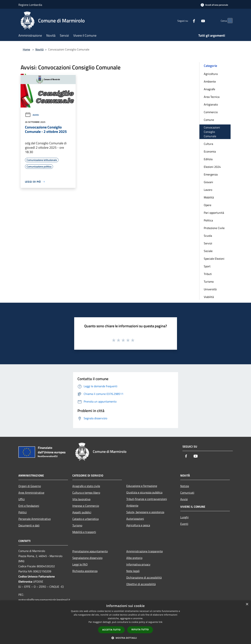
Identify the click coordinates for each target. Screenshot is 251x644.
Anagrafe (209, 89)
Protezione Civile (214, 228)
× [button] (247, 604)
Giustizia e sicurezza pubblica (144, 492)
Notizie (185, 486)
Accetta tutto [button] (111, 630)
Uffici (22, 499)
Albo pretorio (134, 558)
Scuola (208, 236)
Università (210, 289)
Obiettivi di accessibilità (141, 584)
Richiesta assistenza (85, 571)
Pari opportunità (214, 213)
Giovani (208, 182)
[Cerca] (228, 21)
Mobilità (209, 197)
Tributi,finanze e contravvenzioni (147, 499)
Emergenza (211, 174)
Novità (39, 49)
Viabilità (209, 297)
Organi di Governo (30, 486)
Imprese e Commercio (86, 506)
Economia (210, 151)
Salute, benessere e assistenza (145, 512)
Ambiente (210, 81)
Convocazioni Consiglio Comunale (212, 132)
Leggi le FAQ (80, 564)
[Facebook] (187, 21)
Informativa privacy (138, 564)
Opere (208, 205)
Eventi (184, 524)
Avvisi (32, 115)
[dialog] (125, 622)
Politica (208, 220)
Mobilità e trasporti (84, 532)
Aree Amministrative (31, 493)
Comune (209, 120)
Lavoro (208, 190)
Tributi (208, 274)
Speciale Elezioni (214, 259)
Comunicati (187, 493)
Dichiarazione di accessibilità (144, 577)
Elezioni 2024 (212, 167)
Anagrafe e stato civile (86, 486)
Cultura (208, 144)
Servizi (208, 243)
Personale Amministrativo (35, 519)
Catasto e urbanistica (85, 519)
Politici (23, 512)
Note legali (133, 571)
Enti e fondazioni (29, 506)
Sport (207, 266)
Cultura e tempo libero (86, 493)
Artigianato (211, 104)
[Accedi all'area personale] (214, 5)
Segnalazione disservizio (87, 558)
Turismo (209, 282)
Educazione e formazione (142, 486)
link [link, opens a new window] (160, 622)
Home (26, 49)
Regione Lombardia (30, 5)
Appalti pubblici (82, 512)
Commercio (211, 112)
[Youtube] (196, 21)
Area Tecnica (212, 97)
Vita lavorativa (81, 499)
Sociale (208, 251)
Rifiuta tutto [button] (140, 630)
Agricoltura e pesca (138, 525)
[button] (126, 638)
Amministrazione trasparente (145, 551)
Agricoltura (211, 74)
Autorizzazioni (135, 519)
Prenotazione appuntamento (90, 551)
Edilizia (208, 159)
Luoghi (184, 517)
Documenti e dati (29, 525)
